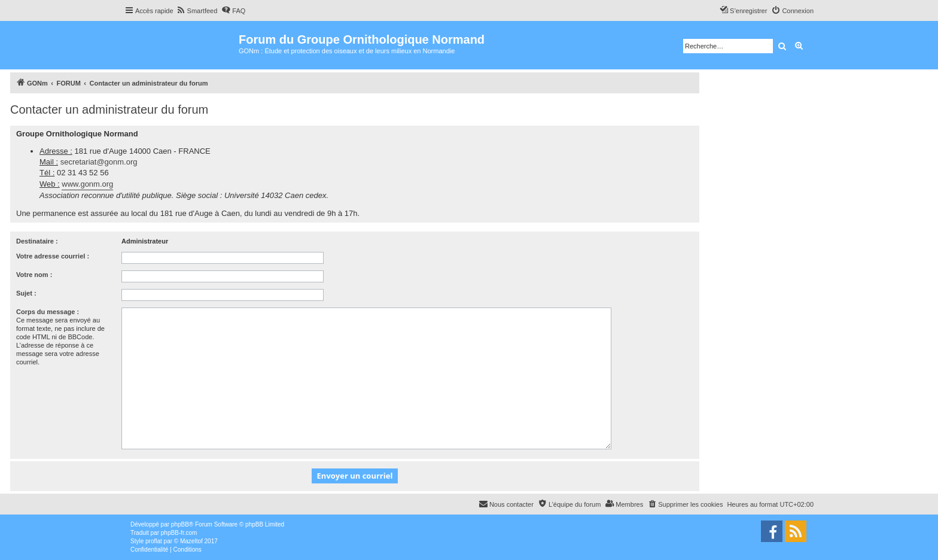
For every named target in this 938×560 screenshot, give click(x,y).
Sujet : (26, 293)
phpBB (180, 524)
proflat (154, 541)
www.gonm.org (87, 184)
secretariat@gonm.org (99, 162)
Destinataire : (37, 241)
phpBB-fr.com (179, 533)
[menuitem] (197, 11)
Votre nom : (34, 275)
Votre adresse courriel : (53, 256)
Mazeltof (191, 541)
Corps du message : (48, 312)
